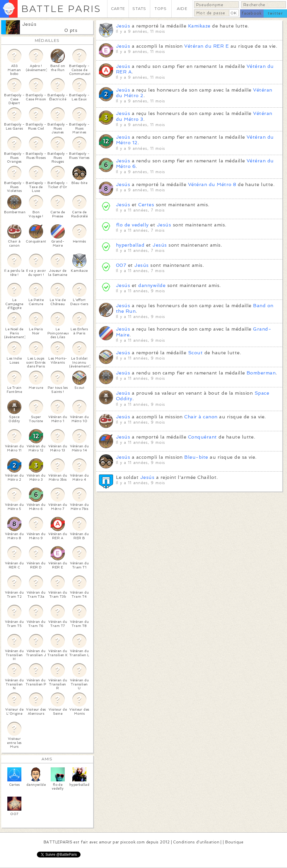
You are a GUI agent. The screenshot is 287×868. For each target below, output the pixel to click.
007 (121, 265)
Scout (195, 353)
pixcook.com (133, 842)
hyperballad (130, 245)
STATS (139, 9)
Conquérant (203, 437)
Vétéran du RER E (206, 46)
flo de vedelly (132, 225)
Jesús (29, 24)
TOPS (161, 9)
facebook (252, 13)
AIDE (182, 9)
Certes (146, 205)
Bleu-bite (196, 457)
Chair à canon (201, 417)
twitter (275, 13)
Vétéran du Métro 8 (212, 184)
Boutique (234, 842)
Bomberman (261, 373)
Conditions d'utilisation (196, 842)
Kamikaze (199, 26)
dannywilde (152, 285)
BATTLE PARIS (61, 9)
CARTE (118, 9)
